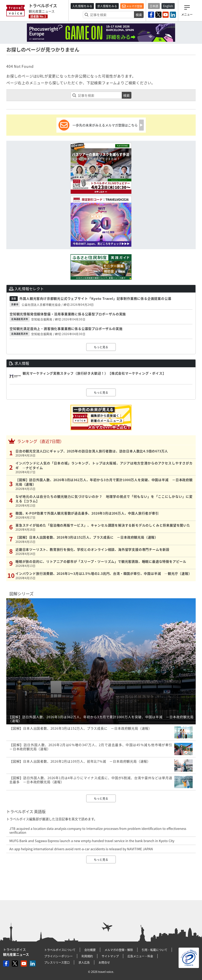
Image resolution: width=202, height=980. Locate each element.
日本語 (154, 6)
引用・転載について (155, 950)
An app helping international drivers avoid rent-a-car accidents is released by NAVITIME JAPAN (81, 849)
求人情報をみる (107, 6)
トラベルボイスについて (60, 950)
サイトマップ (110, 956)
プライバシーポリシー (58, 956)
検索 (139, 15)
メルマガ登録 (132, 6)
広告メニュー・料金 (140, 956)
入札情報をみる (82, 6)
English (168, 6)
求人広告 (84, 962)
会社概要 (90, 950)
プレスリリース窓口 (57, 962)
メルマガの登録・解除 (119, 950)
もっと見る (101, 347)
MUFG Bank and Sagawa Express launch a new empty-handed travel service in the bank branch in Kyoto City (92, 841)
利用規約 (87, 956)
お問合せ (104, 962)
